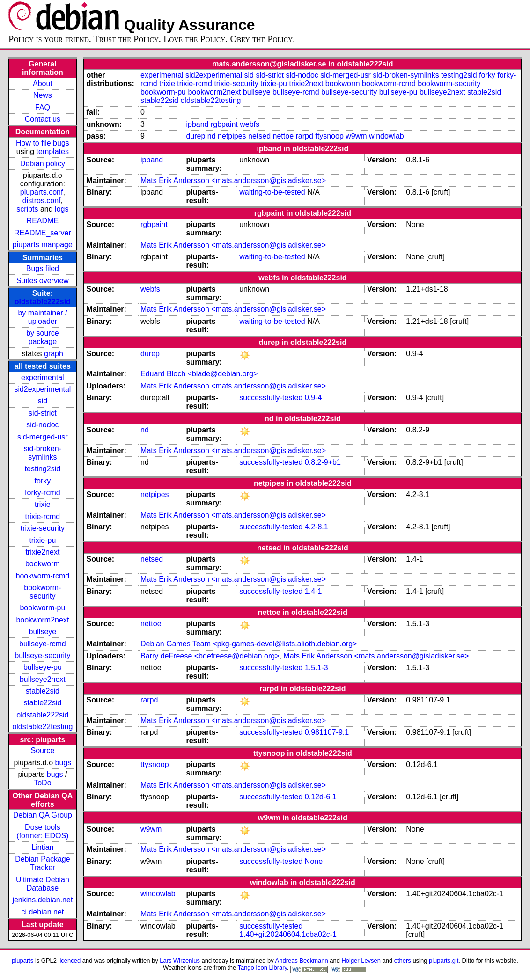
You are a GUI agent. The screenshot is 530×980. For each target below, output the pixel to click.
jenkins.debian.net (42, 900)
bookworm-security (42, 592)
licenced (70, 961)
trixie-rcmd (43, 516)
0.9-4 (313, 398)
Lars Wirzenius (180, 961)
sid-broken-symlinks (43, 453)
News (43, 95)
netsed (259, 136)
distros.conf (42, 201)
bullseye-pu (43, 667)
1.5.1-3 (317, 668)
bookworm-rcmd (43, 576)
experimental (43, 377)
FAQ (43, 107)
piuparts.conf (42, 192)
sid (43, 401)
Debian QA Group (43, 815)
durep (195, 136)
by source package (42, 337)
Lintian (42, 847)
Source (43, 750)
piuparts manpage (43, 245)
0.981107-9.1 (327, 732)
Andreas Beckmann (302, 961)
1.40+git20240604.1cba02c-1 (288, 934)
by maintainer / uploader (42, 317)
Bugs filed (43, 268)
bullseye (43, 632)
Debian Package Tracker (42, 863)
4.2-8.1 (317, 527)
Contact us (43, 119)
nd (212, 136)
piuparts (22, 961)
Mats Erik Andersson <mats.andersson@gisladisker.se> (233, 180)
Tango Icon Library (262, 968)
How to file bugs (43, 143)
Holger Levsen (361, 961)
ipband (197, 124)
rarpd (304, 136)
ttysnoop (329, 136)
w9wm (356, 136)
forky (43, 481)
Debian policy (43, 164)
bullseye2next (43, 679)
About (43, 84)
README (43, 221)
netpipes (232, 136)
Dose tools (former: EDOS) (42, 831)
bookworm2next (42, 620)
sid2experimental (42, 389)
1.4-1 (313, 591)
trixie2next (42, 552)
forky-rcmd (43, 493)
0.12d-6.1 (321, 797)
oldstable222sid (43, 302)
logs (62, 209)
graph (54, 354)
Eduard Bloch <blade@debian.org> (199, 374)
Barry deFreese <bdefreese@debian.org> (210, 656)
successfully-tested (271, 398)
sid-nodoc (42, 425)
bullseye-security (42, 655)
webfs (250, 124)
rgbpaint (224, 124)
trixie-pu (42, 540)
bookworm (43, 564)
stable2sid (43, 691)
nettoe (283, 136)
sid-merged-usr (43, 437)
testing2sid (43, 469)
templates (53, 151)
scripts (27, 209)
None (314, 861)
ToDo (42, 783)
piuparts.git (444, 961)
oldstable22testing (42, 727)
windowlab (386, 136)
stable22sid (42, 703)
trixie (43, 504)
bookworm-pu (42, 608)
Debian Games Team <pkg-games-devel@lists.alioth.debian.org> (249, 644)
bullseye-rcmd (43, 644)
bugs (63, 763)
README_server (43, 233)
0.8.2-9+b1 (323, 462)
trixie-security (43, 528)
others (403, 961)
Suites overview (43, 281)
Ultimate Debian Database (43, 884)
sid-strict (43, 413)
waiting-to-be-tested (272, 192)
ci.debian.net (43, 912)
